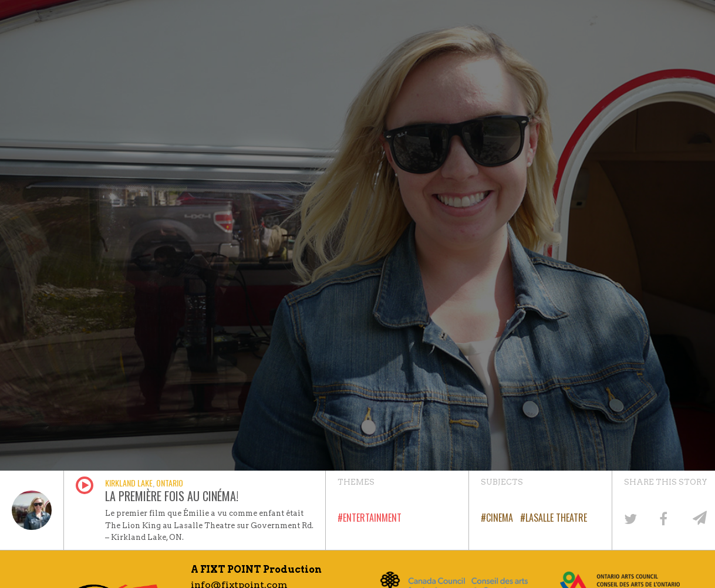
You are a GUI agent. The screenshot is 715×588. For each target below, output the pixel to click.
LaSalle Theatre (556, 518)
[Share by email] (698, 518)
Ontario (170, 483)
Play (85, 485)
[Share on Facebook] (663, 518)
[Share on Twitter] (629, 518)
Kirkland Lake (129, 483)
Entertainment (372, 518)
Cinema (500, 518)
